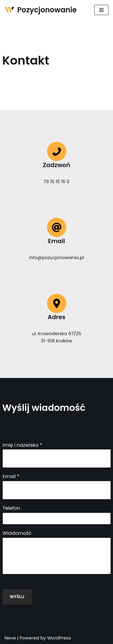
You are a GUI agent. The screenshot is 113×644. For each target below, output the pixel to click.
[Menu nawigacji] (101, 10)
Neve (10, 638)
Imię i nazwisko (22, 445)
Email (11, 477)
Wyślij (17, 597)
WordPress (59, 638)
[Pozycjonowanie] (41, 10)
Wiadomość (17, 533)
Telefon (11, 508)
